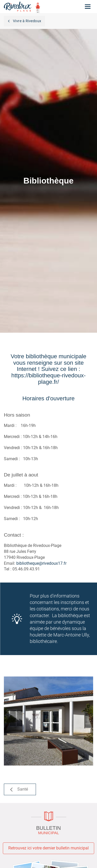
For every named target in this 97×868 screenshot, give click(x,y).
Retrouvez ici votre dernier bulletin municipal (48, 848)
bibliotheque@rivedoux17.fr (41, 563)
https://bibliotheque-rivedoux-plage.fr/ (49, 379)
